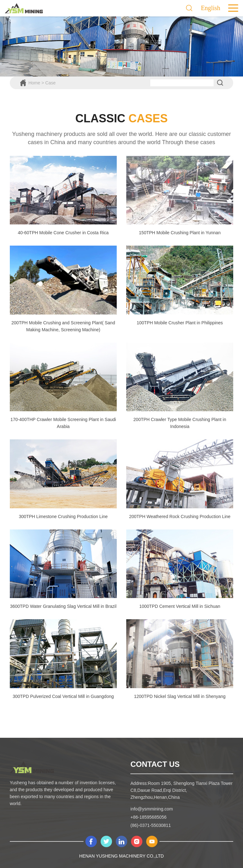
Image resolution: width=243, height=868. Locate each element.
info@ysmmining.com (152, 809)
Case (50, 83)
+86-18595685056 (148, 817)
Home (34, 83)
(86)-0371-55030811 (151, 825)
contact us (155, 764)
